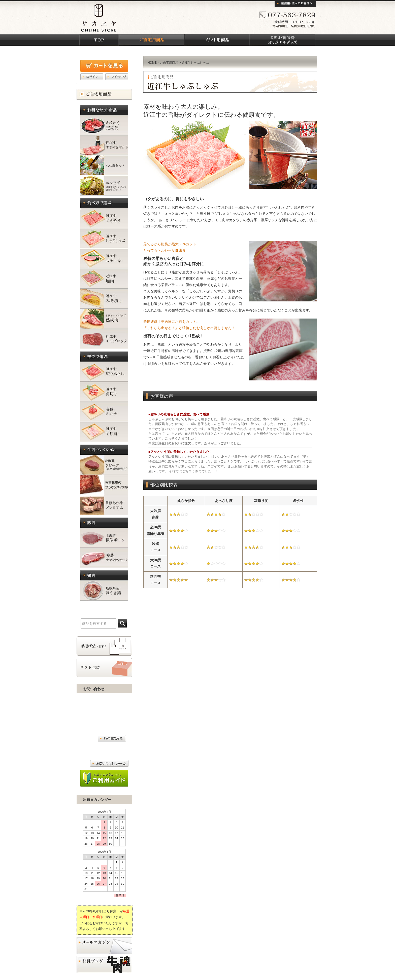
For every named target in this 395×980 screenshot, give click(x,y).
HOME (152, 63)
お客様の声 (230, 440)
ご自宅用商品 (169, 63)
